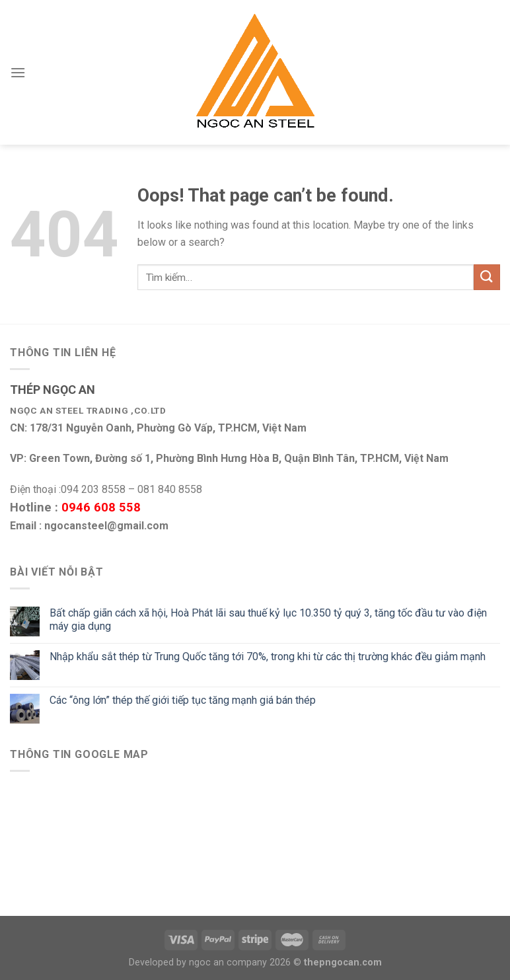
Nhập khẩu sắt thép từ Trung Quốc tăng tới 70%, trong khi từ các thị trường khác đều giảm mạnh (268, 657)
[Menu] (18, 72)
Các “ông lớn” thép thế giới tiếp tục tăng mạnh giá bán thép (183, 700)
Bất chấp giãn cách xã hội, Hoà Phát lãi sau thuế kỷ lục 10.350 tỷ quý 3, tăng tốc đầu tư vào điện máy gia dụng (268, 619)
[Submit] (487, 277)
